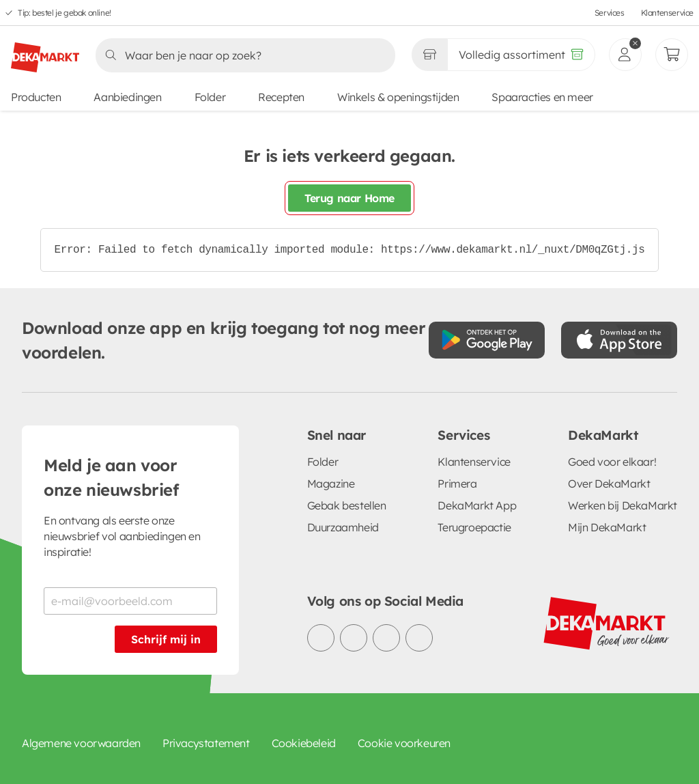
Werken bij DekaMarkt (623, 505)
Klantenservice (667, 13)
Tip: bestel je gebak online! (65, 13)
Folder (210, 97)
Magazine (331, 484)
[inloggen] (625, 55)
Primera (457, 484)
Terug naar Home (349, 198)
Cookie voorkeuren (404, 743)
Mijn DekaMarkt (607, 527)
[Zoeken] (241, 55)
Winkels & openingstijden (398, 97)
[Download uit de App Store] (619, 340)
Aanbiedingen (127, 97)
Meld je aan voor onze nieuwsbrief (111, 477)
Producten (36, 97)
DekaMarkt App (477, 505)
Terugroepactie (474, 527)
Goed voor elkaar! (612, 462)
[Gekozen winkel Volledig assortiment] (429, 55)
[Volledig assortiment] (521, 55)
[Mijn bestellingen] (672, 55)
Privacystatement (206, 743)
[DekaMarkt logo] (45, 52)
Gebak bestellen (347, 505)
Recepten (281, 97)
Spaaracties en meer (542, 97)
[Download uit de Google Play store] (487, 340)
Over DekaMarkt (609, 484)
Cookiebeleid (304, 743)
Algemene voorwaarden (81, 743)
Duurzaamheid (343, 527)
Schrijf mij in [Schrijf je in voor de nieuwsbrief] (166, 639)
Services (610, 13)
